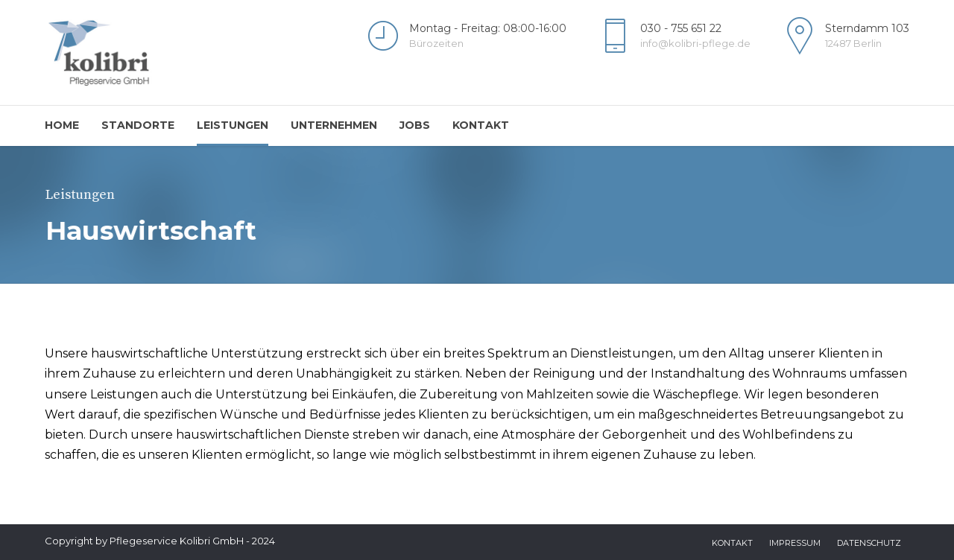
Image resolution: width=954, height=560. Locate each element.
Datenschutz (869, 543)
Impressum (795, 543)
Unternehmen (334, 125)
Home (62, 125)
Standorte (138, 125)
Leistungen (233, 125)
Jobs (415, 125)
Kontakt (481, 125)
